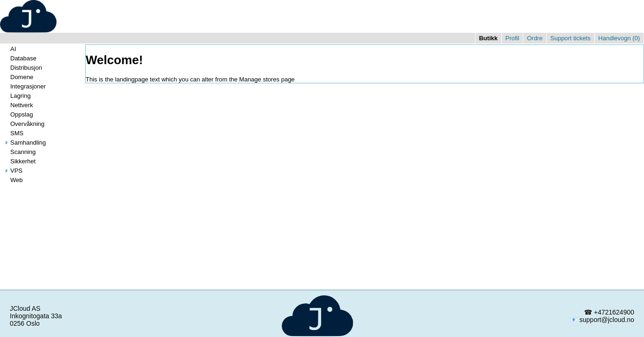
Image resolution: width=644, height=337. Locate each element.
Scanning (19, 152)
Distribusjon (22, 68)
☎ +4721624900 (609, 312)
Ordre (535, 38)
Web (13, 180)
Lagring (17, 96)
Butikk (488, 38)
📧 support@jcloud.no (602, 320)
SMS (13, 133)
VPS (13, 171)
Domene (18, 77)
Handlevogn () (619, 38)
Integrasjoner (24, 86)
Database (20, 58)
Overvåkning (24, 124)
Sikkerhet (19, 161)
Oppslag (18, 114)
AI (9, 49)
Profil (512, 38)
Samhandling (24, 143)
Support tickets (571, 38)
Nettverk (18, 105)
